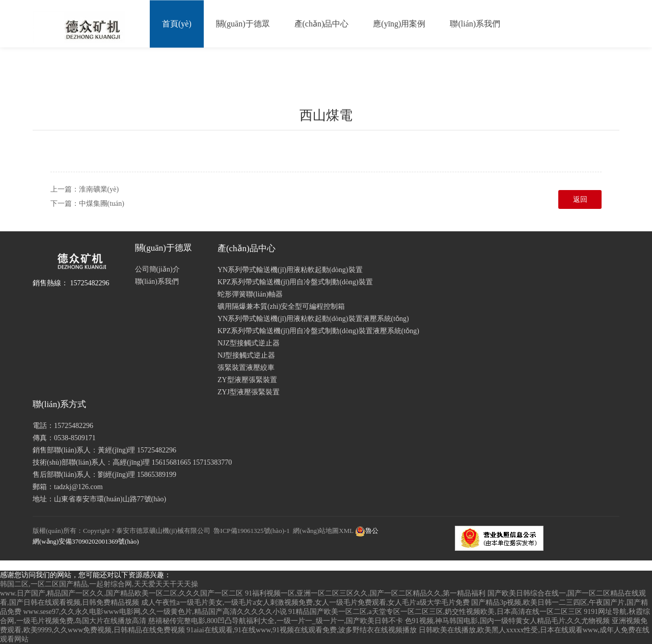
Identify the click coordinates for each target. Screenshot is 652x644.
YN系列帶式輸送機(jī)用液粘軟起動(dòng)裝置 (290, 270)
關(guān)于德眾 (243, 24)
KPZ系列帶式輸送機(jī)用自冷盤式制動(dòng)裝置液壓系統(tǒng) (318, 331)
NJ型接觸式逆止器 (247, 355)
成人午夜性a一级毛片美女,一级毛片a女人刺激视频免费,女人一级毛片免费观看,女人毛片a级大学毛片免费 (305, 602)
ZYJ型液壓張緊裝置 (249, 392)
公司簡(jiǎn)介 (157, 269)
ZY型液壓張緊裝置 (247, 380)
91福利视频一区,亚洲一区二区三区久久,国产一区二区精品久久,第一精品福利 (365, 593)
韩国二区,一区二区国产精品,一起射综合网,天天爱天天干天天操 (99, 584)
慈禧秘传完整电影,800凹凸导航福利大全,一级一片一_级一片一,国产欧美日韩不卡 (276, 621)
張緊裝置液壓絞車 (246, 368)
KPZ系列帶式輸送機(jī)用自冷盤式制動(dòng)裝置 (295, 282)
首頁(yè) (177, 24)
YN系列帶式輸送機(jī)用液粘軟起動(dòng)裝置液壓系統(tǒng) (313, 319)
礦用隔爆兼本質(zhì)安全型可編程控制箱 (281, 306)
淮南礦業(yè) (99, 189)
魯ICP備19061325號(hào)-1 (252, 531)
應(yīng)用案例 (399, 24)
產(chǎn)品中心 (322, 24)
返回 (580, 199)
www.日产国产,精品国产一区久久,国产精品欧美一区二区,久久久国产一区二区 (121, 593)
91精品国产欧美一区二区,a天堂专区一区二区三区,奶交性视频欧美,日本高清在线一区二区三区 (435, 612)
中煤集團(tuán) (102, 204)
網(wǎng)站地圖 (316, 531)
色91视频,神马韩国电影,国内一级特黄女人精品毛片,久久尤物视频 (508, 621)
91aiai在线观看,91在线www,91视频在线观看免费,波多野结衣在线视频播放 (302, 630)
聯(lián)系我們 (475, 24)
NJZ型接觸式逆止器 (249, 343)
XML (346, 531)
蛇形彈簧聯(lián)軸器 (250, 294)
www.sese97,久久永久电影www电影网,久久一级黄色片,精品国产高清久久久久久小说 (155, 612)
